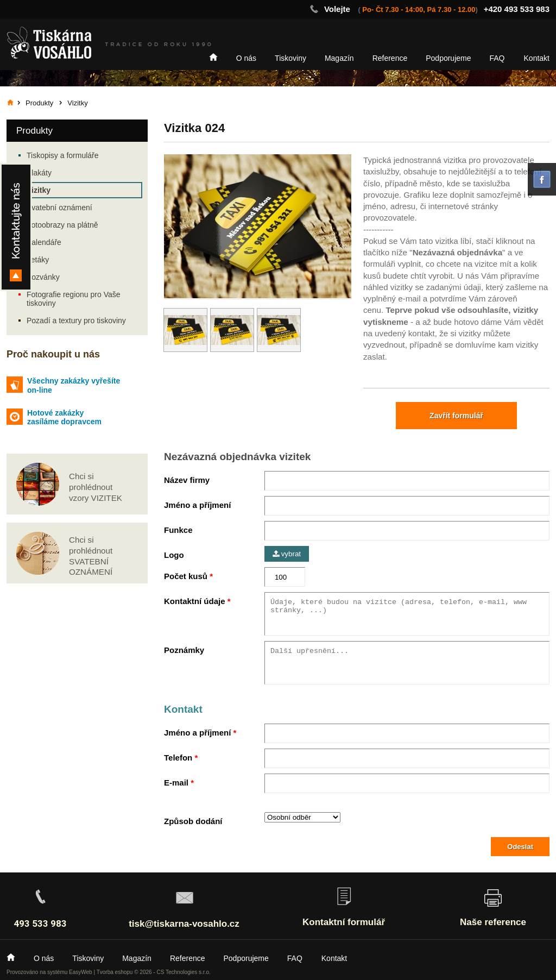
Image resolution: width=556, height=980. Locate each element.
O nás (246, 58)
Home (213, 57)
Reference (390, 58)
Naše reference (493, 922)
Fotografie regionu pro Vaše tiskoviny (74, 299)
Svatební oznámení (59, 208)
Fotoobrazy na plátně (62, 225)
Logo (174, 555)
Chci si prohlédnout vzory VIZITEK (96, 487)
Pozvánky (43, 277)
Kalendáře (44, 242)
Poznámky (184, 650)
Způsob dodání (193, 821)
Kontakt (537, 58)
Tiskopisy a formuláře (63, 155)
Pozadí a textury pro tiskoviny (76, 321)
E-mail (176, 783)
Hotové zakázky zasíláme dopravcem (64, 417)
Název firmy (187, 480)
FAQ (497, 58)
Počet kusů (186, 576)
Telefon (178, 758)
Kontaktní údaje (195, 601)
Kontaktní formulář (344, 922)
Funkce (178, 530)
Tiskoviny (290, 58)
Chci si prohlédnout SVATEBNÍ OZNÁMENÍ (91, 556)
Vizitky (39, 190)
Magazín (339, 58)
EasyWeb (81, 972)
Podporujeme (448, 58)
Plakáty (39, 173)
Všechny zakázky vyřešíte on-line (74, 385)
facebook (542, 179)
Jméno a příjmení (197, 505)
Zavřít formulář (456, 416)
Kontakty (16, 227)
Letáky (38, 260)
